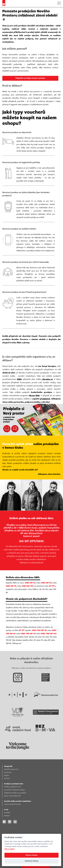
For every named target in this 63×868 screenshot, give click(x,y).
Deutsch (7, 779)
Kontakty (7, 813)
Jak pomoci (8, 772)
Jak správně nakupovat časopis (15, 790)
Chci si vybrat (9, 849)
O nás (6, 810)
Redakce (7, 816)
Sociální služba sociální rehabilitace (18, 801)
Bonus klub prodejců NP (12, 796)
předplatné (45, 399)
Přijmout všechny (32, 855)
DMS (19, 379)
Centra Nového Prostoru (13, 804)
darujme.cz (47, 379)
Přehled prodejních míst (12, 787)
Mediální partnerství (11, 769)
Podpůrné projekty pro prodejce (15, 793)
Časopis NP (8, 766)
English (7, 775)
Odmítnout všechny (31, 861)
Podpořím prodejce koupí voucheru (30, 78)
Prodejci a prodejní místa (14, 784)
